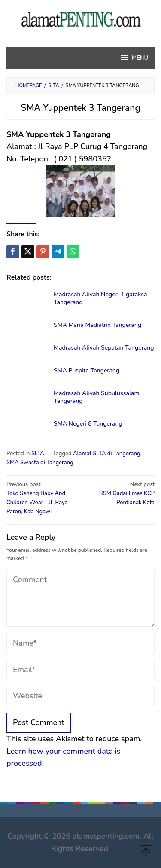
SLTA (38, 454)
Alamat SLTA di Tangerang (107, 454)
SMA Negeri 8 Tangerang (88, 424)
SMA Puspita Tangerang (87, 370)
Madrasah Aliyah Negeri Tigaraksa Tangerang (100, 298)
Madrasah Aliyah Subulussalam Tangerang (97, 397)
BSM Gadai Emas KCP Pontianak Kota (119, 493)
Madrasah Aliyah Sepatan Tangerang (104, 348)
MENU (134, 58)
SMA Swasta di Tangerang (40, 463)
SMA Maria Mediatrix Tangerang (97, 325)
